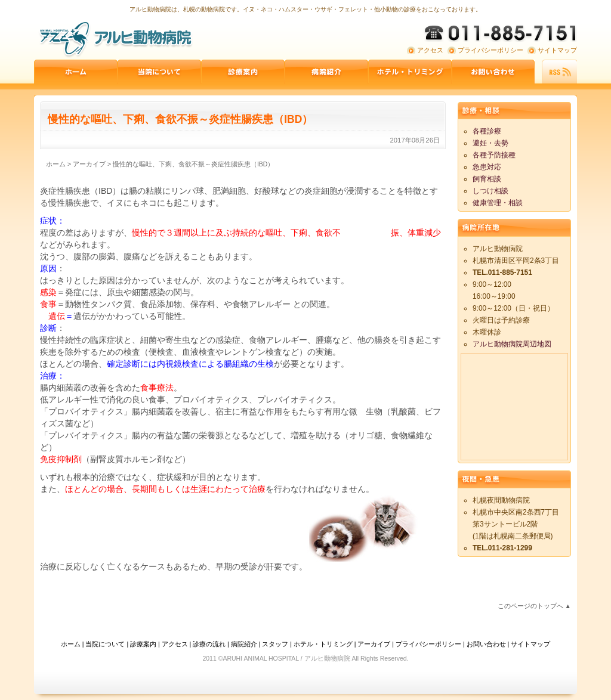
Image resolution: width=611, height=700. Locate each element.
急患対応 (487, 167)
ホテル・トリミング (323, 644)
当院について (159, 72)
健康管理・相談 (498, 203)
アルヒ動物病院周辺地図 (512, 344)
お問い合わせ (493, 72)
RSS (560, 72)
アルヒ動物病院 (115, 39)
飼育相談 (487, 179)
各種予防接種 (494, 155)
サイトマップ (557, 50)
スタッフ (275, 644)
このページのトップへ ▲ (534, 606)
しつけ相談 (490, 191)
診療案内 (243, 72)
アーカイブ (374, 644)
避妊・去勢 (490, 143)
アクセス (430, 50)
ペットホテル (410, 72)
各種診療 (487, 131)
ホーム (76, 72)
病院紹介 (326, 72)
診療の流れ (209, 644)
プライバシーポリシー (490, 50)
